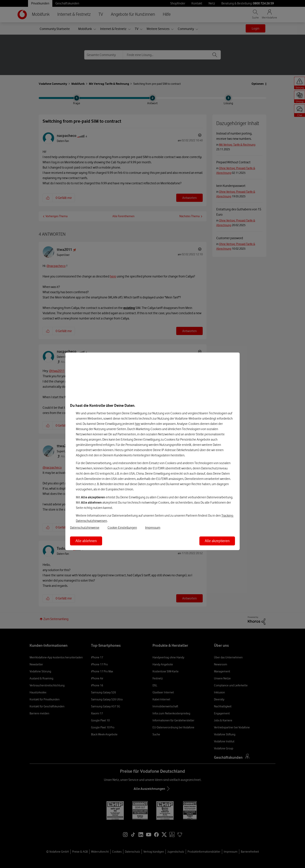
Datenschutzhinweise (85, 528)
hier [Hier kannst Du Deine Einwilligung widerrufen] (138, 424)
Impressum (153, 528)
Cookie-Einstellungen (122, 528)
